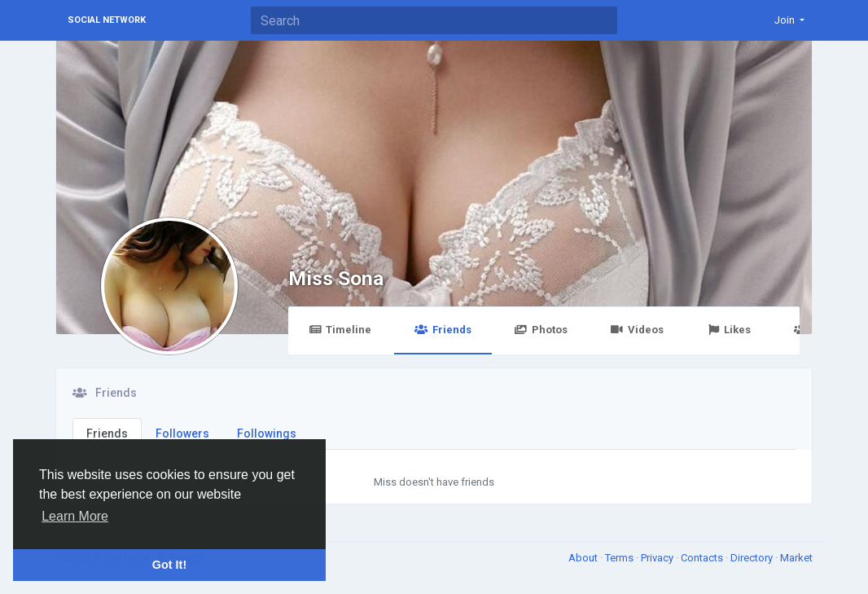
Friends (443, 330)
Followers (182, 433)
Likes (729, 330)
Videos (637, 330)
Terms (620, 558)
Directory (753, 558)
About (584, 558)
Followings (267, 433)
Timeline (340, 330)
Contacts (703, 558)
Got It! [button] (169, 565)
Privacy (658, 558)
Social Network (107, 20)
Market (796, 558)
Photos (541, 330)
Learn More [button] (75, 516)
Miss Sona (336, 278)
